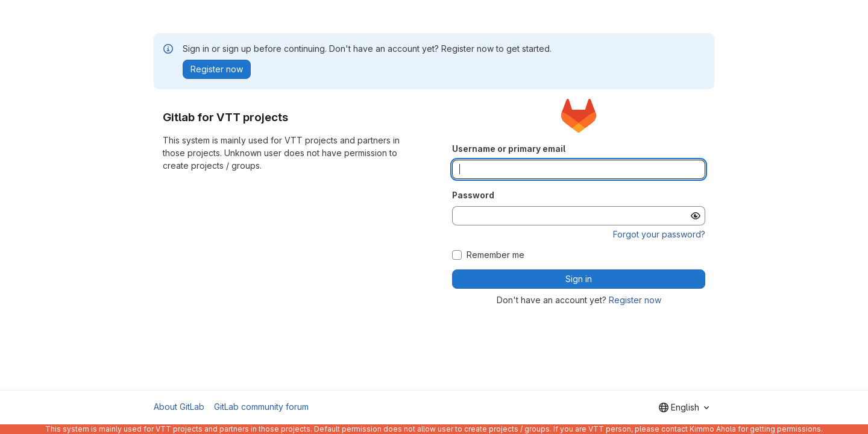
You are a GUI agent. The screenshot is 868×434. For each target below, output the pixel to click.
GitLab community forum (261, 407)
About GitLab (179, 407)
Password (473, 195)
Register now (635, 300)
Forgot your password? (659, 234)
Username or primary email (509, 149)
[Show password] (696, 216)
